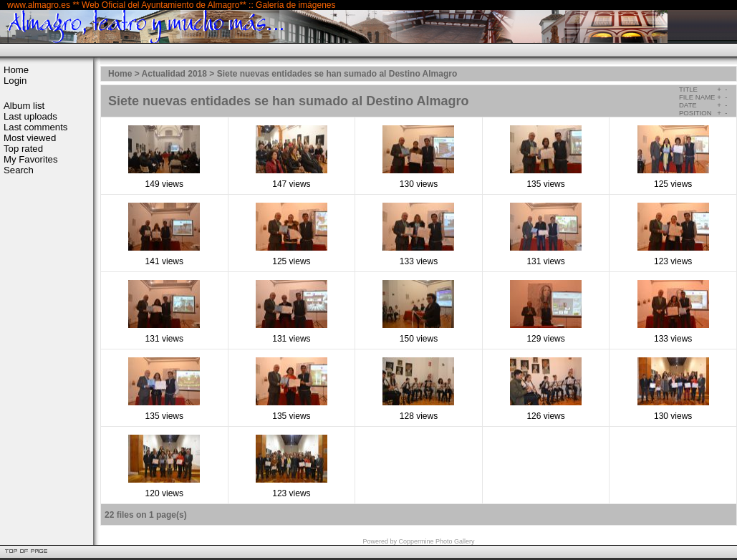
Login (15, 81)
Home (16, 70)
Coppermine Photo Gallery (436, 541)
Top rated (23, 149)
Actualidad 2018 (174, 74)
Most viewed (30, 138)
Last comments (35, 127)
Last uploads (30, 116)
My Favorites (30, 159)
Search (19, 170)
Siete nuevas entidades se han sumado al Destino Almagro (337, 74)
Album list (24, 106)
